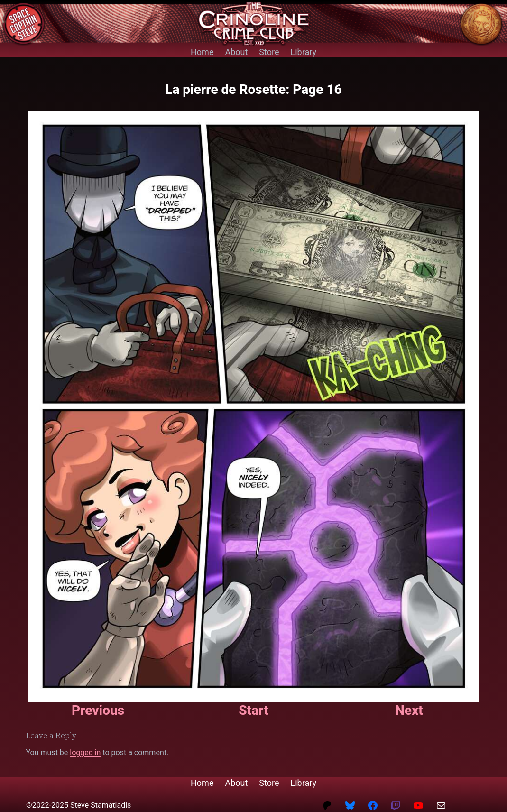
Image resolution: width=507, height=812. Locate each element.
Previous (98, 710)
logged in (85, 752)
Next (409, 710)
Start (253, 710)
